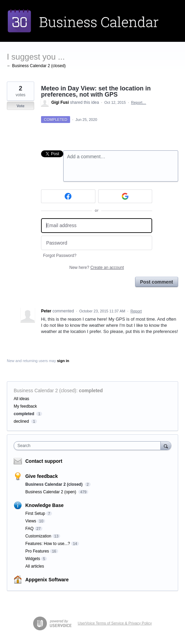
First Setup (35, 513)
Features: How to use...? (48, 544)
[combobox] (89, 446)
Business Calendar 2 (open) (51, 492)
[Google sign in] (125, 196)
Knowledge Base (44, 505)
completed (91, 391)
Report (136, 311)
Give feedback (42, 476)
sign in (63, 361)
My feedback (25, 406)
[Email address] (97, 226)
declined (21, 421)
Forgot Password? (60, 256)
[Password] (97, 243)
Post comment (157, 282)
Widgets (33, 559)
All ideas (21, 399)
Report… (138, 102)
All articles (35, 566)
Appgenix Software (47, 580)
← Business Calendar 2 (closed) (36, 66)
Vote (20, 106)
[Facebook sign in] (68, 196)
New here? (97, 268)
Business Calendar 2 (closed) (45, 391)
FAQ (29, 529)
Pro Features (37, 551)
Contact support (44, 461)
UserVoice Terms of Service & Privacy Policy (115, 623)
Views (31, 521)
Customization (38, 536)
